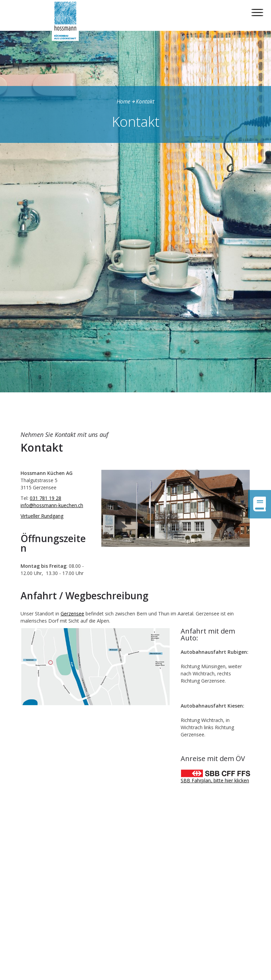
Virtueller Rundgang (42, 516)
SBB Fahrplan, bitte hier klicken (215, 780)
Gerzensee (72, 614)
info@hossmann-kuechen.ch (52, 505)
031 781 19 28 (46, 498)
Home (124, 102)
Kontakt (145, 102)
